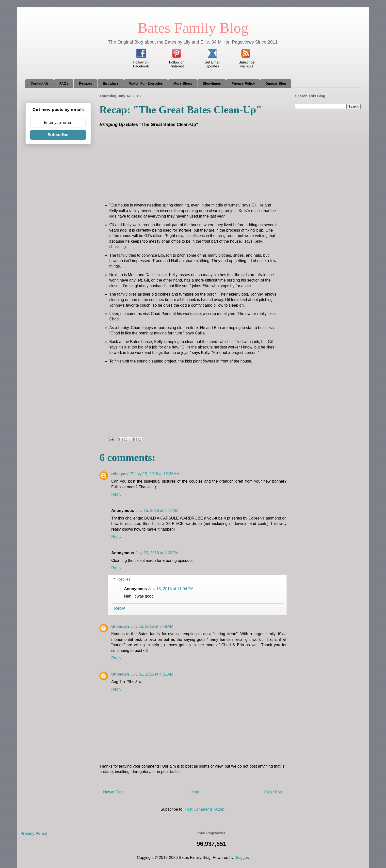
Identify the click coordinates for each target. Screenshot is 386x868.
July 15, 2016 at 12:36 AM (157, 474)
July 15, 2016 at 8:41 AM (157, 511)
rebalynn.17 (122, 474)
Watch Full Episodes (146, 83)
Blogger (241, 858)
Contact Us (40, 83)
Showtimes (212, 83)
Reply (116, 494)
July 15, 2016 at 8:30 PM (157, 553)
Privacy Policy (243, 83)
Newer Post (113, 792)
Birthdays (111, 83)
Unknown (120, 626)
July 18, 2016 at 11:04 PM (171, 589)
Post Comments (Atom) (205, 809)
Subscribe (58, 135)
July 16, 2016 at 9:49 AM (152, 626)
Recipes (85, 83)
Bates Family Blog (193, 28)
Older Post (273, 792)
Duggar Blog (276, 83)
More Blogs (183, 83)
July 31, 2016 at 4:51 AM (152, 674)
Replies (124, 579)
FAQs (64, 83)
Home (194, 792)
